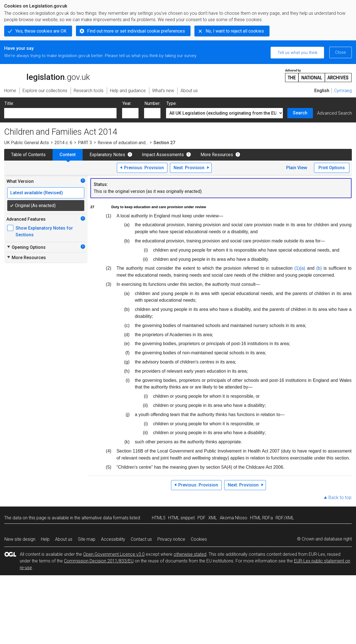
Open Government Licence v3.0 (114, 554)
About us (64, 539)
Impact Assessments (163, 155)
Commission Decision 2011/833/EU (99, 561)
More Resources (217, 155)
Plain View (297, 168)
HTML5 (159, 518)
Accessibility (113, 539)
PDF (202, 518)
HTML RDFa (261, 518)
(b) (319, 268)
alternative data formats (105, 518)
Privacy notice (171, 539)
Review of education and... (123, 143)
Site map (87, 539)
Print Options (332, 168)
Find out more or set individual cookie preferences (136, 31)
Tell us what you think (297, 53)
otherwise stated (190, 554)
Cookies (199, 539)
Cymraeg (343, 91)
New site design (20, 539)
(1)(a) (300, 268)
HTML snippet (181, 518)
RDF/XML (285, 518)
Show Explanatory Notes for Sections (44, 231)
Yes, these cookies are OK (41, 31)
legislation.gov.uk (47, 75)
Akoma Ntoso (233, 518)
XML (213, 518)
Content (68, 155)
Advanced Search (334, 113)
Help (45, 539)
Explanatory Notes (107, 155)
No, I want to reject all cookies (235, 31)
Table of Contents (28, 155)
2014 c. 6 (63, 143)
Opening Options (26, 247)
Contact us (141, 539)
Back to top (340, 497)
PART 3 (85, 143)
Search (300, 113)
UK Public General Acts (27, 143)
